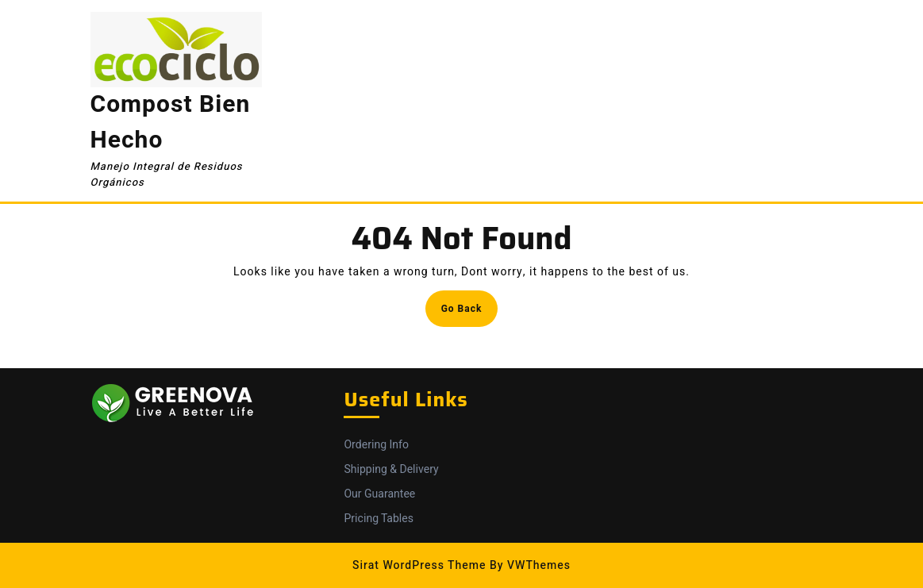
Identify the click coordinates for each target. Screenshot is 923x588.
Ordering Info (376, 445)
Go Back (470, 313)
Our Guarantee (379, 494)
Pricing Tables (378, 519)
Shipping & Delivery (391, 469)
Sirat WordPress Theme (419, 565)
